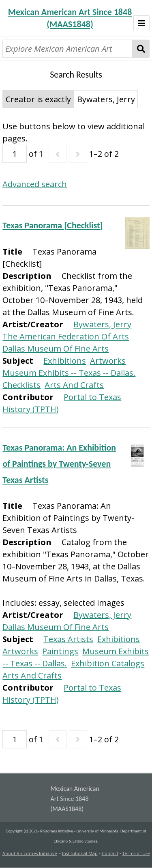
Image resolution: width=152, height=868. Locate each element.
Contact (110, 853)
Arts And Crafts (74, 385)
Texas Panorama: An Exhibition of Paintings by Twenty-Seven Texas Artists (59, 464)
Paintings (60, 651)
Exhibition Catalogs (108, 663)
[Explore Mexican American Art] (67, 49)
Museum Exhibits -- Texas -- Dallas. (69, 373)
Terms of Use (136, 853)
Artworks (108, 361)
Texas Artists (68, 639)
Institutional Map (80, 853)
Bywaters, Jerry (102, 324)
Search (141, 49)
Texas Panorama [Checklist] (52, 225)
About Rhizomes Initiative (30, 853)
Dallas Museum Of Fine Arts (56, 349)
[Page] (15, 154)
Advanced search (35, 184)
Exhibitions (65, 361)
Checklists (21, 385)
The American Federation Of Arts (66, 336)
